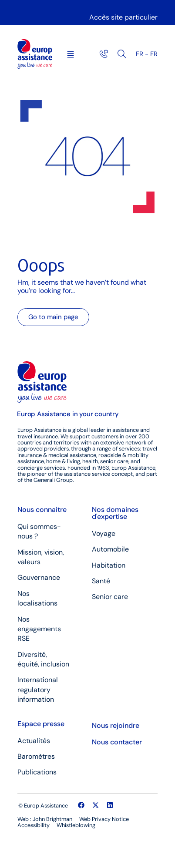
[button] (71, 55)
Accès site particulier (123, 17)
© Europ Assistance (43, 806)
